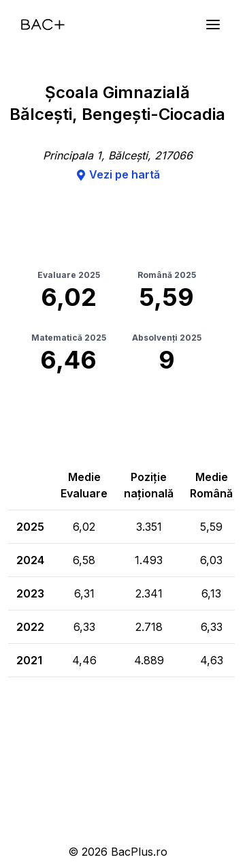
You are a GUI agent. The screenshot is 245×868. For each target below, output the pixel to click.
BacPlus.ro (139, 852)
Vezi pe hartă (118, 174)
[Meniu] (213, 25)
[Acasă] (43, 25)
